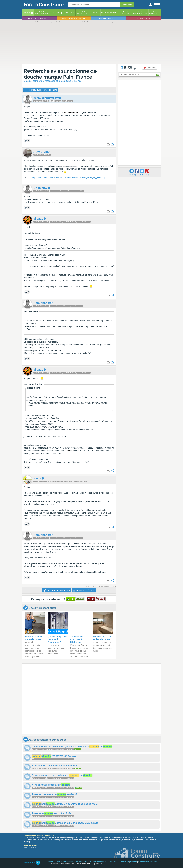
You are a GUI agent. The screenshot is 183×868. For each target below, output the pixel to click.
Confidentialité (144, 862)
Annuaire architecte (109, 18)
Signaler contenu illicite (65, 862)
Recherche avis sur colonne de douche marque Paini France (60, 74)
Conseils (70, 13)
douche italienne (70, 112)
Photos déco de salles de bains (102, 638)
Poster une (84, 590)
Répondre (51, 90)
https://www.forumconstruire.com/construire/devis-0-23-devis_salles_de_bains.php (69, 177)
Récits (43, 13)
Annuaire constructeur (39, 18)
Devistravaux (125, 13)
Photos (56, 13)
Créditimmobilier (82, 13)
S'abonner (149, 68)
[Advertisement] (91, 43)
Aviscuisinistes (155, 13)
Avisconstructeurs (140, 13)
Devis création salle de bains (33, 638)
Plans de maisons (110, 13)
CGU (110, 862)
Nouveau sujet (33, 90)
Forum (27, 13)
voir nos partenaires (30, 848)
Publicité (133, 862)
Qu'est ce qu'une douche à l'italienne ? (57, 639)
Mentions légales (81, 862)
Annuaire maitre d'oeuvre (74, 18)
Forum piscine (143, 18)
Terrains (94, 13)
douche (70, 451)
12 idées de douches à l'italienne (77, 639)
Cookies (153, 862)
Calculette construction (98, 862)
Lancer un (57, 590)
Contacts (51, 862)
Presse (116, 862)
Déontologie (124, 862)
